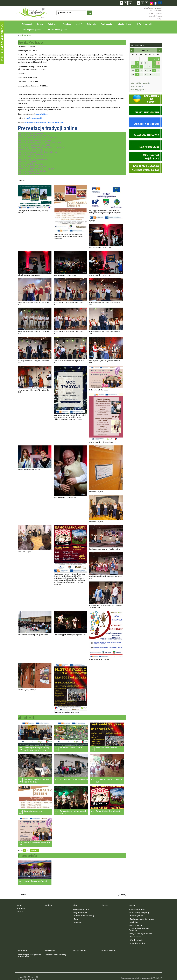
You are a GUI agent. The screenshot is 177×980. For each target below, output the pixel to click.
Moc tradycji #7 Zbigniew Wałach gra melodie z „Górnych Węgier (41, 147)
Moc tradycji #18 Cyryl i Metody (29, 173)
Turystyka (67, 24)
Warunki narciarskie (136, 940)
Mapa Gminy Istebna (137, 916)
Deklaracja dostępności (32, 30)
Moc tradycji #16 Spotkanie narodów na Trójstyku (36, 169)
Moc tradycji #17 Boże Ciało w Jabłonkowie (33, 171)
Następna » (34, 851)
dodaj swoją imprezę (138, 90)
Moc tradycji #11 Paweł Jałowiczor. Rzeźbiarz (34, 157)
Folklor (76, 919)
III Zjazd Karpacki (144, 24)
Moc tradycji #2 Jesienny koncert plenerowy (34, 135)
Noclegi (79, 24)
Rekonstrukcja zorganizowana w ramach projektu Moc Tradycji (37, 781)
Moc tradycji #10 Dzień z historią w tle (32, 154)
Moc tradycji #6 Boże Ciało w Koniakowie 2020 (34, 145)
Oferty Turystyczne (136, 925)
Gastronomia (106, 24)
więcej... (159, 19)
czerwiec (160, 50)
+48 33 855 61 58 (156, 13)
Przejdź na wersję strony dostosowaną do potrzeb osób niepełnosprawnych (126, 3)
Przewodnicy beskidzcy (138, 943)
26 (137, 74)
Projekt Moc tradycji (80, 913)
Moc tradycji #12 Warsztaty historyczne (33, 159)
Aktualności (27, 24)
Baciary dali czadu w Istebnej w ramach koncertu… (73, 812)
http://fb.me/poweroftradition (34, 118)
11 (133, 67)
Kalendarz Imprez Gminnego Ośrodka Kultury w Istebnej (30, 956)
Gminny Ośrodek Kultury (82, 909)
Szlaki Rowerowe (136, 937)
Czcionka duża (147, 3)
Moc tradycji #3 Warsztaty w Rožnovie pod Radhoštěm (38, 138)
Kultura (40, 24)
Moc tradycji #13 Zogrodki (27, 162)
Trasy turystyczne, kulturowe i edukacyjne (140, 930)
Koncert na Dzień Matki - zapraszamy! (37, 843)
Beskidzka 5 (134, 922)
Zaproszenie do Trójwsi (138, 909)
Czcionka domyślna (138, 3)
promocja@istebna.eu (155, 16)
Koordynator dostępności (57, 30)
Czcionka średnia (142, 3)
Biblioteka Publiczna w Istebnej (84, 916)
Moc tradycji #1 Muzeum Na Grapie (31, 133)
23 (154, 71)
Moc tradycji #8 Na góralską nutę (30, 150)
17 (158, 67)
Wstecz (24, 895)
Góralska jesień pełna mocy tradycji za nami (109, 781)
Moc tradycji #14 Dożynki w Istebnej (31, 164)
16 (154, 67)
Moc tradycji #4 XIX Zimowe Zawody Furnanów (35, 140)
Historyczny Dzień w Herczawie (106, 748)
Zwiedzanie (53, 24)
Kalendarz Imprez (124, 24)
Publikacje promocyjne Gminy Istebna (142, 919)
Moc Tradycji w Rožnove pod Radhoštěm (74, 779)
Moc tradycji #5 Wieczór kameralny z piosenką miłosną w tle (40, 143)
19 (137, 71)
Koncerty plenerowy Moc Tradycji (35, 881)
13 (141, 67)
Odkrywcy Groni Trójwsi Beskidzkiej (141, 934)
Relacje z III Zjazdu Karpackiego (56, 955)
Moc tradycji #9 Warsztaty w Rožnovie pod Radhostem (38, 152)
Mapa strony (130, 3)
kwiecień (132, 50)
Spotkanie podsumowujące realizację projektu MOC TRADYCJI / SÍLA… (36, 749)
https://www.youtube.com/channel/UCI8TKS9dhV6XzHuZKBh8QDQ (46, 122)
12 (137, 67)
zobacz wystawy (137, 86)
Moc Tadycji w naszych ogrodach (71, 748)
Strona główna (122, 3)
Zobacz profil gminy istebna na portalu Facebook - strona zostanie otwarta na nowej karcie (155, 3)
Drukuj (124, 895)
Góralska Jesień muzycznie (33, 811)
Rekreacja (91, 24)
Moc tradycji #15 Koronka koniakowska (32, 166)
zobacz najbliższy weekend (140, 83)
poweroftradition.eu (42, 114)
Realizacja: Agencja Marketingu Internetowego (136, 978)
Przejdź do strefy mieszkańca (2, 43)
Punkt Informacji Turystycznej (139, 913)
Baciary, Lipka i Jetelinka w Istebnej (108, 811)
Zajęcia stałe (78, 922)
